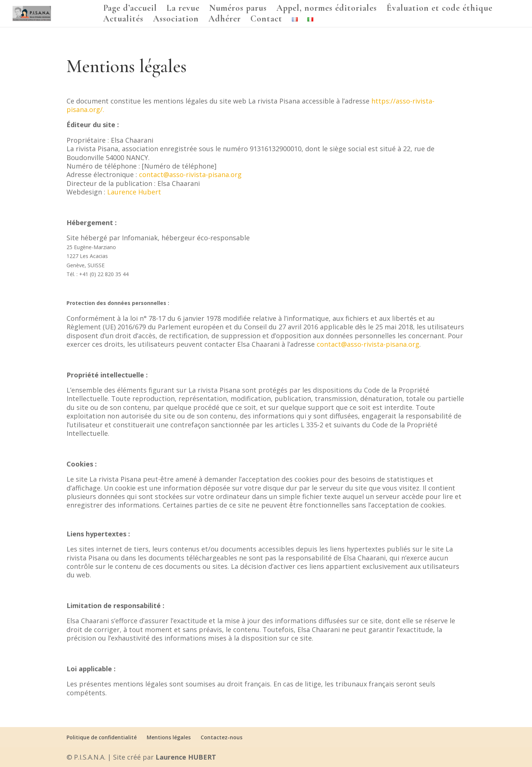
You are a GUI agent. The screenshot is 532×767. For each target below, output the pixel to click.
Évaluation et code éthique (439, 9)
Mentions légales (169, 737)
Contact (266, 20)
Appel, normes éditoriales (327, 9)
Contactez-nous (221, 737)
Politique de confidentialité (102, 737)
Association (176, 20)
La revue (183, 9)
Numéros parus (238, 9)
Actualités (123, 20)
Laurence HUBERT (186, 757)
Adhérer (225, 20)
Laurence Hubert (134, 192)
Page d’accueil (130, 9)
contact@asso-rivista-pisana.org (190, 174)
